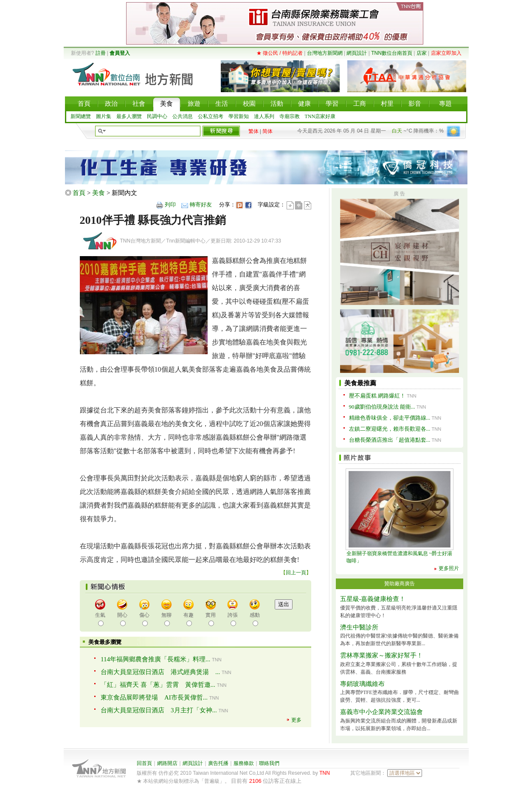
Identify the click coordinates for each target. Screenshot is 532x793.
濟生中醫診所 (359, 627)
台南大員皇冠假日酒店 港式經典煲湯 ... (160, 672)
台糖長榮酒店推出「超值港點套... (390, 440)
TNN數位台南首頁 (392, 53)
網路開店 (167, 763)
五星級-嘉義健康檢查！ (373, 599)
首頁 (79, 193)
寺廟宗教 (290, 116)
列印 (170, 205)
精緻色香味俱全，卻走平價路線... (390, 418)
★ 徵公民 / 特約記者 (280, 53)
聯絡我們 (269, 763)
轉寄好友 (201, 205)
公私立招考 (211, 116)
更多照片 (449, 568)
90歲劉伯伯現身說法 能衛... (382, 407)
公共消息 (183, 116)
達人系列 (264, 116)
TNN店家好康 (320, 116)
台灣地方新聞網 (325, 53)
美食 (99, 193)
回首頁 (144, 763)
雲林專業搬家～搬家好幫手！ (381, 655)
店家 (422, 53)
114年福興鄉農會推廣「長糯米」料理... (155, 659)
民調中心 (157, 116)
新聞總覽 (81, 116)
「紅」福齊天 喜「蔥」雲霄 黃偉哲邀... (158, 685)
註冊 (101, 53)
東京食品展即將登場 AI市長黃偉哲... (154, 697)
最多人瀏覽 (129, 116)
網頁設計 (357, 53)
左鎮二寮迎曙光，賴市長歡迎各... (390, 429)
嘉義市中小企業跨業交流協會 (381, 712)
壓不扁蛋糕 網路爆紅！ (377, 396)
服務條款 (244, 763)
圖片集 (104, 116)
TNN (325, 773)
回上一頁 (296, 573)
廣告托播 (218, 763)
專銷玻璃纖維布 (362, 684)
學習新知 (239, 116)
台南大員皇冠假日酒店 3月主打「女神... (159, 710)
